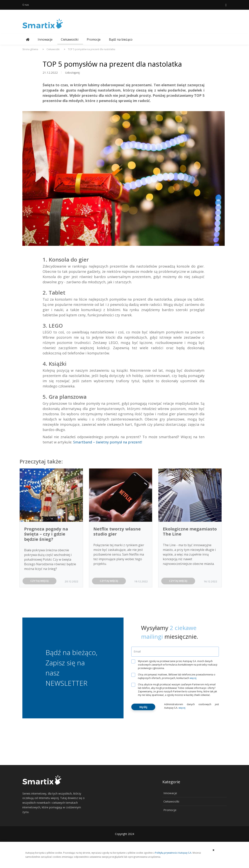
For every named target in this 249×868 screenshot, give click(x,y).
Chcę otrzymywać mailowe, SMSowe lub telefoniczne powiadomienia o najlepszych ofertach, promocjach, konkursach (175, 676)
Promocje (94, 39)
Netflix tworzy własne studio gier (117, 531)
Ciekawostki (70, 39)
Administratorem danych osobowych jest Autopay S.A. (192, 706)
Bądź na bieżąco (121, 39)
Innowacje (45, 39)
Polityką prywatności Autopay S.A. (174, 853)
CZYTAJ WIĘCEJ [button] (39, 581)
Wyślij (143, 707)
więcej (193, 678)
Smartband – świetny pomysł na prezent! (108, 442)
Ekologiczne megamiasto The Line (190, 531)
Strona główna (30, 49)
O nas (26, 5)
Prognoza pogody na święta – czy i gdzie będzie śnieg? (46, 534)
